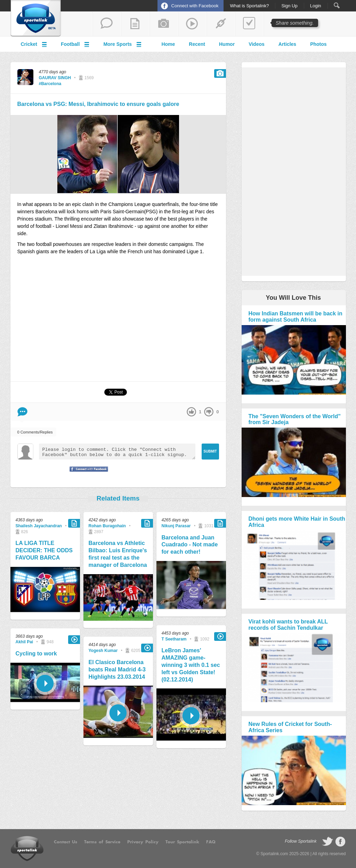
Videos (257, 44)
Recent (197, 44)
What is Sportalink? (249, 6)
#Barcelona (50, 84)
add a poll (249, 24)
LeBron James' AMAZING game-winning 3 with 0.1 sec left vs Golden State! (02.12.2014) (191, 665)
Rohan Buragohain (107, 526)
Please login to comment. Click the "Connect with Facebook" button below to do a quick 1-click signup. (117, 452)
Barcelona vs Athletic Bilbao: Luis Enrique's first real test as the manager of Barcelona (118, 554)
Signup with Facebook (87, 473)
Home (168, 44)
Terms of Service (102, 842)
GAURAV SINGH (55, 78)
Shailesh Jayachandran (39, 526)
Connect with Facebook (195, 6)
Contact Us (66, 842)
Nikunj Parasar (176, 526)
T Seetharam (174, 639)
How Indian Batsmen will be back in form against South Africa (296, 317)
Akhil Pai (25, 642)
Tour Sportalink (182, 842)
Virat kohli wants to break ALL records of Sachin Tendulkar (288, 625)
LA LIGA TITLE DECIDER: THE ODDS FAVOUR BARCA (44, 550)
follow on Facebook (340, 842)
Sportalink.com (274, 854)
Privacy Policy (143, 842)
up (191, 412)
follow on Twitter (327, 842)
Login (316, 6)
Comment (22, 412)
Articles (287, 44)
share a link (221, 24)
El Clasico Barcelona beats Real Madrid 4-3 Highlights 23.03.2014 (117, 669)
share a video (192, 24)
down (209, 412)
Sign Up (289, 6)
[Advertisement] (118, 321)
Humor (227, 44)
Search (337, 5)
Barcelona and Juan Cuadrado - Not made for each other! (190, 545)
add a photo (164, 24)
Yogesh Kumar (103, 651)
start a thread (107, 24)
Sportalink (36, 18)
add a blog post (135, 24)
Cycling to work (36, 654)
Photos (318, 44)
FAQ (211, 842)
